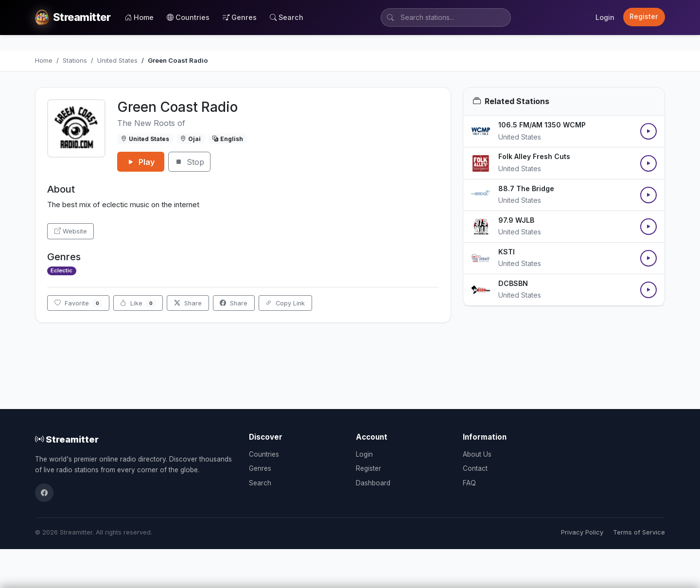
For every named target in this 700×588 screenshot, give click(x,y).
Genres (240, 17)
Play (141, 162)
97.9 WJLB (516, 220)
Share (188, 303)
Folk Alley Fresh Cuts (534, 156)
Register (644, 17)
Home (139, 17)
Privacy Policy (582, 532)
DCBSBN (513, 283)
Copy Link (285, 303)
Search (287, 17)
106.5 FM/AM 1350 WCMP (542, 125)
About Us (477, 454)
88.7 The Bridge (526, 188)
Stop (189, 162)
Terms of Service (639, 532)
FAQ (469, 483)
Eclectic (61, 270)
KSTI (507, 252)
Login (605, 17)
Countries (188, 17)
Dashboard (373, 483)
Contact (475, 468)
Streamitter (67, 439)
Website (71, 231)
